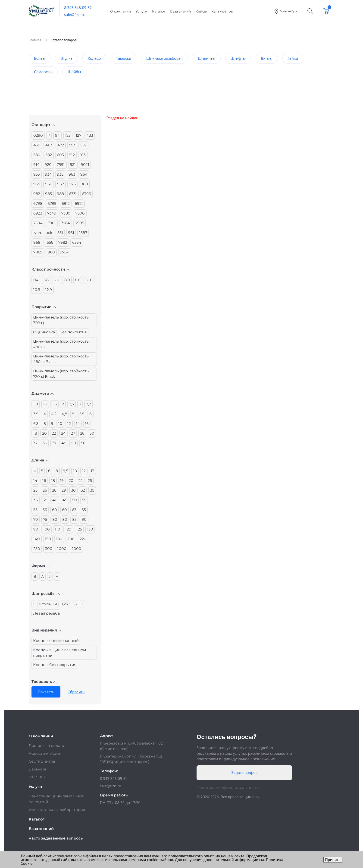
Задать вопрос (244, 773)
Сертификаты (42, 761)
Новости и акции (45, 753)
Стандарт (43, 125)
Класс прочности (51, 269)
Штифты (238, 58)
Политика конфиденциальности (228, 788)
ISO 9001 (37, 777)
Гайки (293, 58)
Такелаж (124, 58)
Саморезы (43, 72)
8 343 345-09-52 (78, 8)
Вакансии (38, 769)
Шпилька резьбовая (164, 58)
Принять (333, 860)
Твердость (44, 682)
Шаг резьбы (46, 594)
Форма (41, 566)
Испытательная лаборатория (57, 810)
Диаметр (43, 393)
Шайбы (74, 72)
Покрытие (44, 307)
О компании (121, 11)
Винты (267, 58)
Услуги (142, 11)
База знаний (181, 11)
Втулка (66, 58)
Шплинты (207, 58)
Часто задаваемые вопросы (56, 838)
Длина (40, 460)
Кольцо (94, 58)
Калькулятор (222, 11)
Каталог (159, 11)
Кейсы (201, 11)
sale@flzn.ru (75, 15)
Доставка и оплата (46, 746)
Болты (40, 58)
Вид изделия (47, 630)
